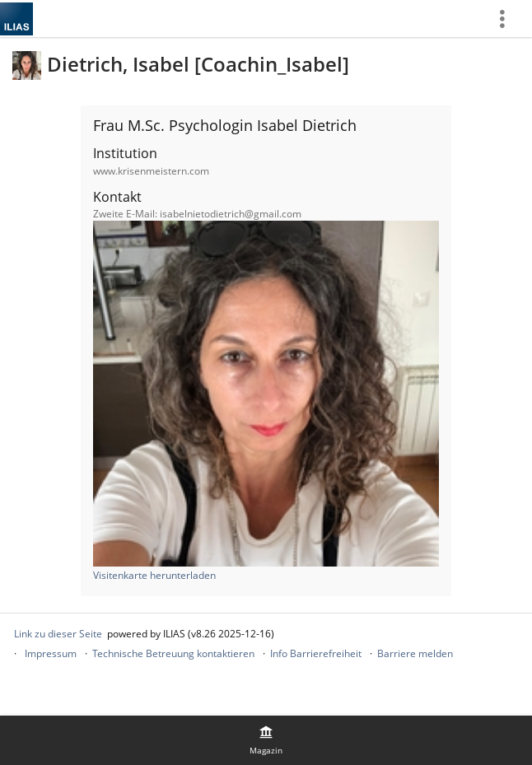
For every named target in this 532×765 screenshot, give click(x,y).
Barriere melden (415, 653)
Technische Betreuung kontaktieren (173, 653)
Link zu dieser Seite (58, 634)
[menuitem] (508, 19)
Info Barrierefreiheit (316, 653)
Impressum (51, 653)
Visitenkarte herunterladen (154, 575)
